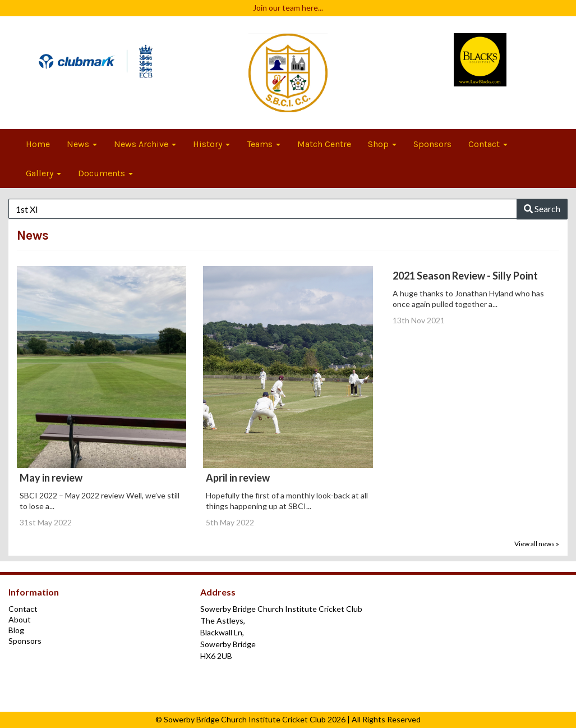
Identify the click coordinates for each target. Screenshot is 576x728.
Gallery (43, 173)
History (211, 144)
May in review (51, 478)
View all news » (537, 544)
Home (38, 144)
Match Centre (324, 144)
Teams (264, 144)
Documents (105, 173)
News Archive (145, 144)
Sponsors (432, 144)
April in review (238, 478)
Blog (16, 630)
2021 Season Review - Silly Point (465, 276)
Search (542, 209)
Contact (488, 144)
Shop (382, 144)
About (20, 619)
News (82, 144)
